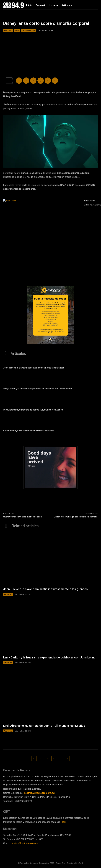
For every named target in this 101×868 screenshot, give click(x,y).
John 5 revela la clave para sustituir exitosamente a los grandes (34, 368)
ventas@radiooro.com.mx (25, 843)
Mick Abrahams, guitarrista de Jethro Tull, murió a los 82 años (33, 410)
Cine (17, 30)
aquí (64, 822)
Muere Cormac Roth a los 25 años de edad (22, 517)
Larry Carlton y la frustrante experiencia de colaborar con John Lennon (37, 389)
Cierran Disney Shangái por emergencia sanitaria (76, 517)
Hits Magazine (29, 30)
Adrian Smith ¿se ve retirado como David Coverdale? (29, 431)
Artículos (8, 30)
